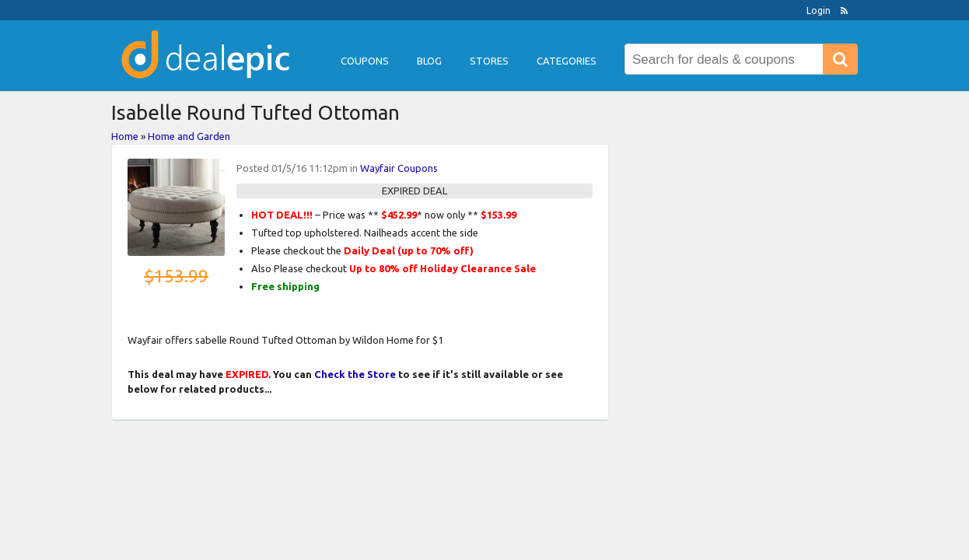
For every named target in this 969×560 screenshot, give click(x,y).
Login (819, 10)
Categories (567, 61)
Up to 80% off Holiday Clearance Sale (443, 268)
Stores (489, 61)
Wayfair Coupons (399, 168)
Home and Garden (189, 136)
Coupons (365, 61)
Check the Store (355, 374)
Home (125, 136)
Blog (429, 61)
